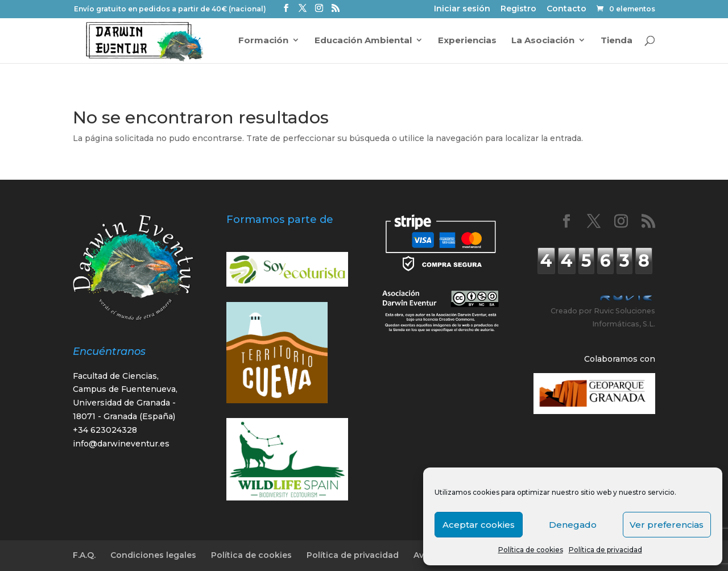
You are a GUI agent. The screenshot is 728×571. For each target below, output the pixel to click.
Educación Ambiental (363, 41)
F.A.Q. (84, 555)
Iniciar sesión (462, 9)
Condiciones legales (153, 555)
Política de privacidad (605, 550)
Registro (518, 9)
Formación (263, 41)
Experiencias (467, 41)
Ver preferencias (667, 525)
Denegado (573, 525)
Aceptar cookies (479, 525)
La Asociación (543, 41)
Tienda (617, 41)
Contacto (566, 9)
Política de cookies (531, 550)
